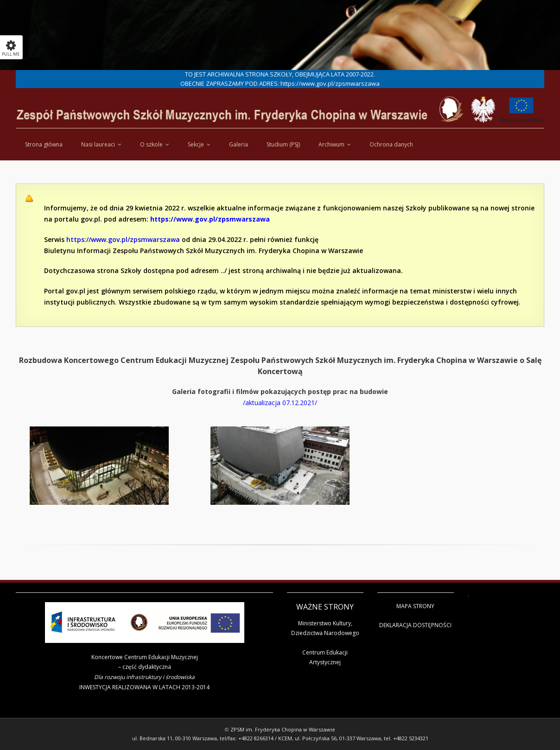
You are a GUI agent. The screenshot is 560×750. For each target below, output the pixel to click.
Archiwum (331, 144)
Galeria (239, 144)
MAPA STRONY (415, 606)
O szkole (151, 144)
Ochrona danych (391, 144)
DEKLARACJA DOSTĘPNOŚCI (415, 625)
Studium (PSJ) (283, 144)
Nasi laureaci (98, 144)
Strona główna (44, 144)
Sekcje (196, 144)
